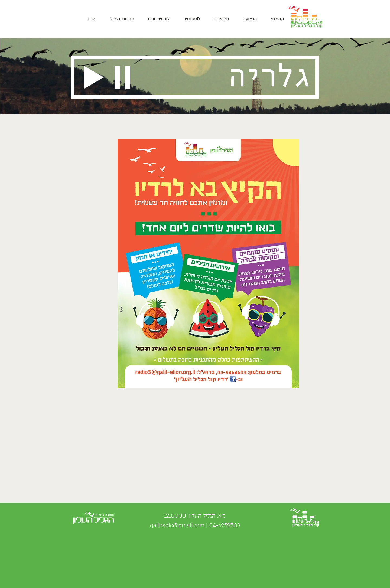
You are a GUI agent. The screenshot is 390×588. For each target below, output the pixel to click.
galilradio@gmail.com (177, 526)
